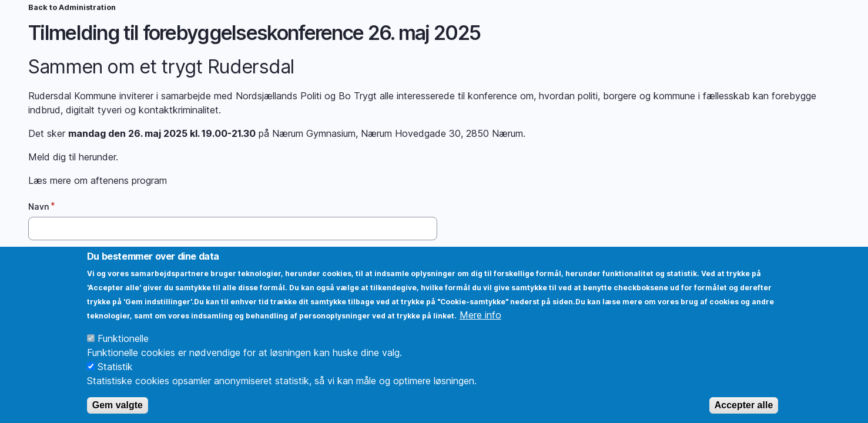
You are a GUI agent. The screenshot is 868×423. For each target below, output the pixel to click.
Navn (39, 207)
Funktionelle (123, 352)
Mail (37, 259)
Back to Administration (72, 7)
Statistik (115, 381)
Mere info (480, 329)
